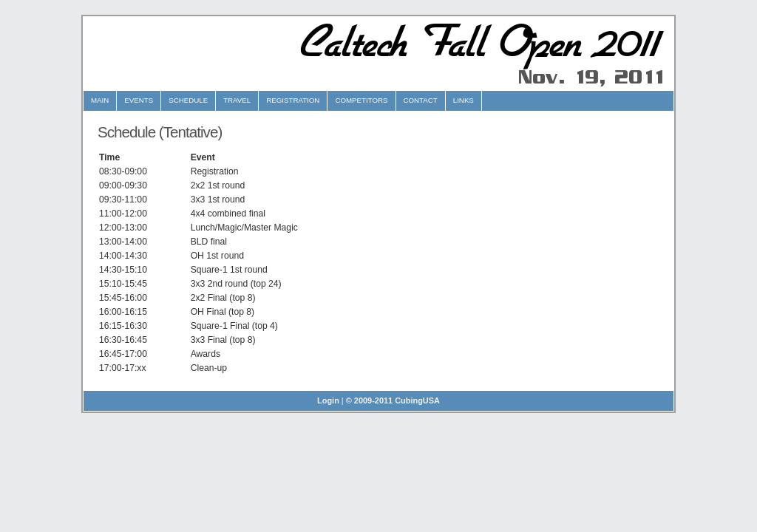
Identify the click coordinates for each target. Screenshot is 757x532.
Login (328, 400)
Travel (237, 100)
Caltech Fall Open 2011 (476, 43)
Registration (293, 100)
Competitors (361, 100)
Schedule (188, 100)
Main (100, 100)
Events (139, 100)
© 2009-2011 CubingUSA (393, 400)
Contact (421, 100)
